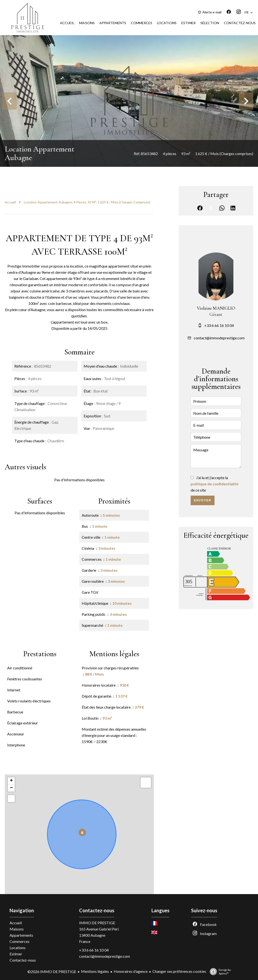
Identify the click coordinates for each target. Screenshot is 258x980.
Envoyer (203, 500)
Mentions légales (95, 971)
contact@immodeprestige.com (219, 338)
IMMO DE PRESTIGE (97, 923)
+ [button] (11, 781)
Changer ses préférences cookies (179, 971)
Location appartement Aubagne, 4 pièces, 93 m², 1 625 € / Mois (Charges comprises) (87, 202)
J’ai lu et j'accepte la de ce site (215, 484)
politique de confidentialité (215, 484)
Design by (219, 972)
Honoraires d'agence (131, 971)
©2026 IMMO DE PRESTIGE (52, 972)
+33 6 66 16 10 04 (219, 325)
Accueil (10, 202)
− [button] (11, 788)
